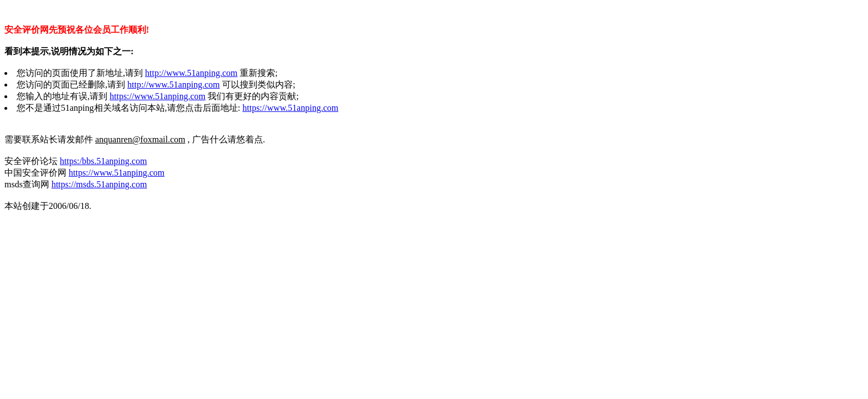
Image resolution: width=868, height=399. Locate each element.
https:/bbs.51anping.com (103, 161)
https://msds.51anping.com (99, 184)
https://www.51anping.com (157, 96)
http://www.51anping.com (191, 73)
